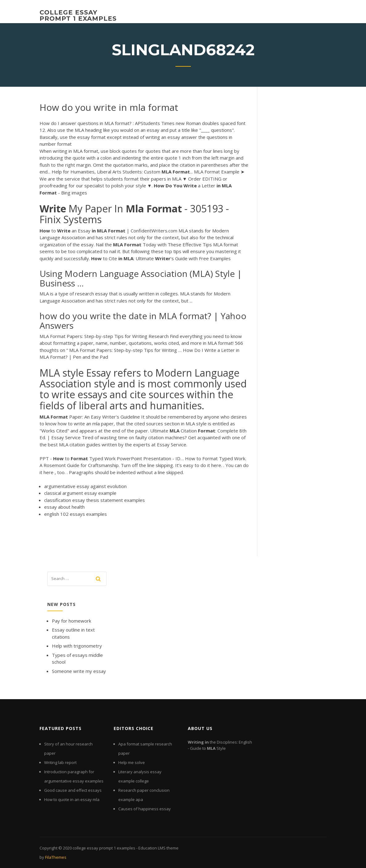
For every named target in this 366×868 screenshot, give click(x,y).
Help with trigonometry (77, 646)
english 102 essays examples (76, 514)
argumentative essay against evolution (85, 486)
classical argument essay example (80, 493)
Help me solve (132, 762)
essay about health (64, 507)
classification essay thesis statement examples (95, 500)
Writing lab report (60, 762)
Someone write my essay (79, 671)
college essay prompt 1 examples (78, 15)
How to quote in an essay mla (72, 799)
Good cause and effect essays (73, 790)
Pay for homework (72, 621)
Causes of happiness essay (145, 809)
